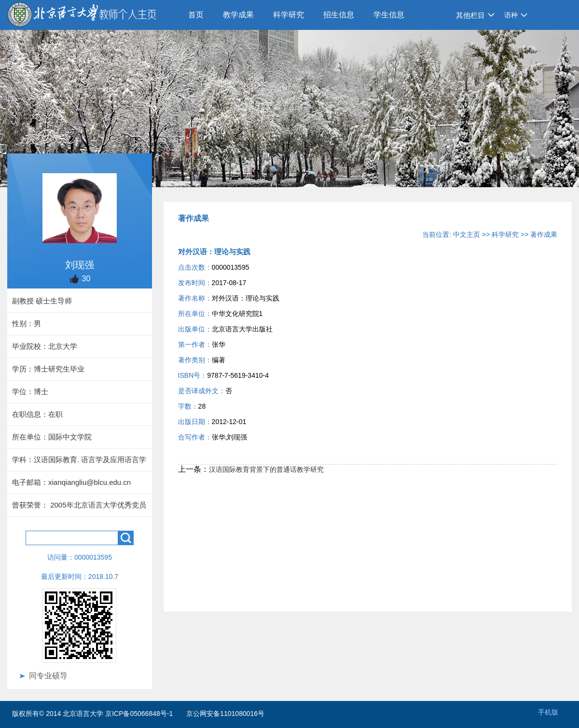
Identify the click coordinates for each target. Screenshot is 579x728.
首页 (196, 15)
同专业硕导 (48, 676)
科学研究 (289, 15)
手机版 (548, 712)
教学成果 (238, 15)
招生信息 (339, 15)
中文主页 (467, 234)
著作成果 (544, 234)
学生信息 (389, 15)
